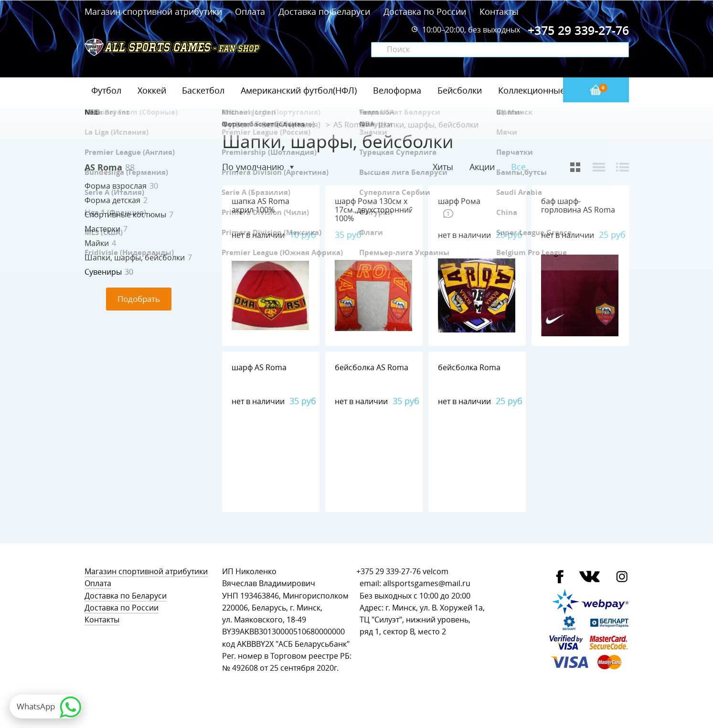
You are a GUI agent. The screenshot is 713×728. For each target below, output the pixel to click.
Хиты (443, 167)
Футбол (106, 90)
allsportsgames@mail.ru (427, 583)
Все (518, 167)
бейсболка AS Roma (372, 368)
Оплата (250, 11)
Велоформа (397, 90)
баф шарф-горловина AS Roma (578, 206)
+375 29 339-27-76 (388, 572)
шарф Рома (459, 201)
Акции (482, 167)
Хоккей (152, 90)
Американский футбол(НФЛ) (299, 90)
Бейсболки (460, 90)
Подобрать (139, 299)
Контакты (499, 11)
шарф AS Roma (259, 368)
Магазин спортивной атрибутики (154, 11)
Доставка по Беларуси (324, 11)
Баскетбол (203, 90)
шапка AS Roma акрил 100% (261, 206)
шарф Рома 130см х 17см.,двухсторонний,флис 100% (384, 210)
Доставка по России (425, 11)
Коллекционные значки (547, 90)
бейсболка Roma (469, 368)
